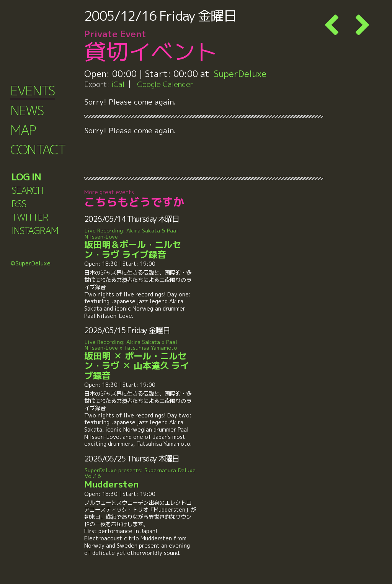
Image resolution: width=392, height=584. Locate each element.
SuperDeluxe (240, 74)
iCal (118, 84)
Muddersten (140, 478)
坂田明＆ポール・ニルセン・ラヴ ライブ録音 (140, 244)
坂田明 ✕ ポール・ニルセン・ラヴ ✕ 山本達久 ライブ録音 (140, 360)
